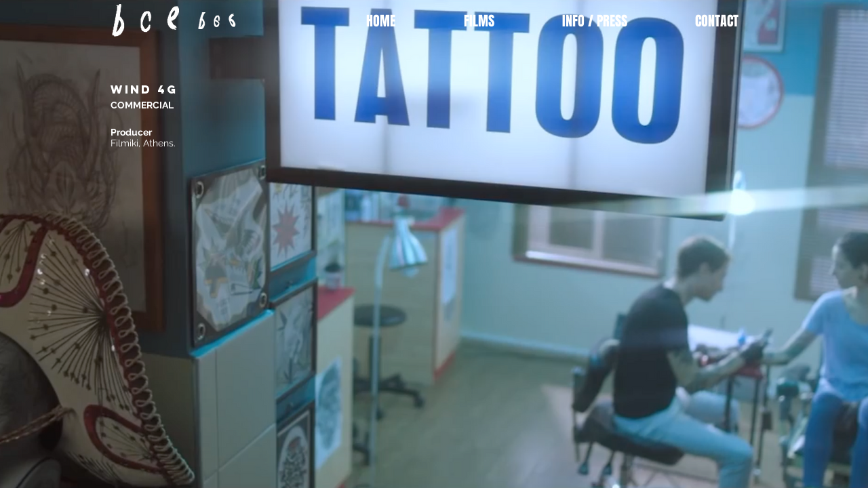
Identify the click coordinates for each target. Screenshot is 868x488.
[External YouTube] (549, 204)
